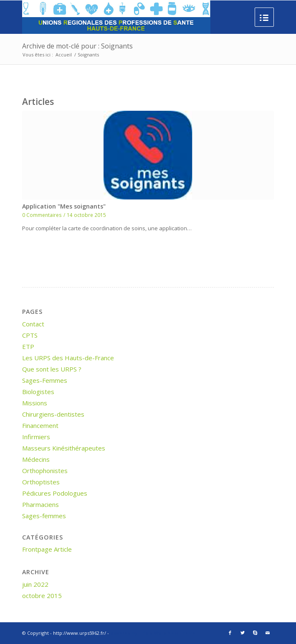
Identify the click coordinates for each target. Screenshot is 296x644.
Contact (33, 324)
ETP (28, 346)
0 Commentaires (42, 215)
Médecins (36, 459)
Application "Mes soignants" (64, 206)
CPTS (30, 335)
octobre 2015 (42, 596)
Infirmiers (36, 437)
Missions (35, 403)
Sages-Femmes (45, 380)
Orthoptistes (41, 482)
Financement (40, 425)
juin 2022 (35, 584)
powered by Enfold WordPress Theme (153, 633)
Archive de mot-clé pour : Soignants (77, 46)
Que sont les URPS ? (52, 369)
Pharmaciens (40, 504)
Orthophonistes (45, 471)
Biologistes (38, 392)
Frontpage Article (47, 549)
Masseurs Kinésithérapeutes (64, 448)
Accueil (64, 55)
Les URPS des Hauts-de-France (68, 358)
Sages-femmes (44, 516)
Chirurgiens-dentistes (53, 414)
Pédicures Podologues (55, 493)
